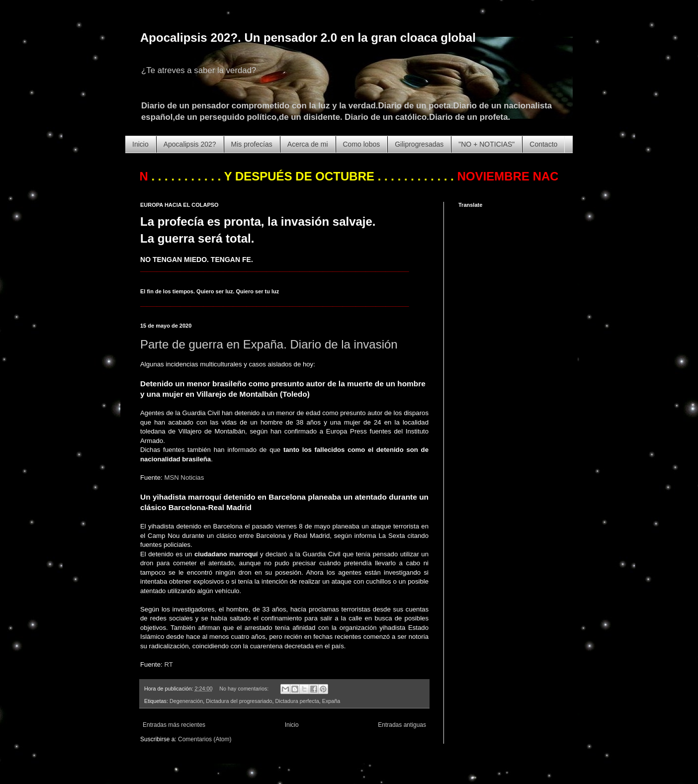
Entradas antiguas (402, 725)
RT (168, 664)
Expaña (331, 701)
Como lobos (362, 144)
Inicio (140, 144)
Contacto (543, 144)
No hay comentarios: (245, 689)
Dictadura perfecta (297, 701)
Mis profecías (252, 144)
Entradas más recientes (174, 725)
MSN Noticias (184, 478)
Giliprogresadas (419, 144)
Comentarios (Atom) (205, 739)
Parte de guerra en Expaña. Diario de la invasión (269, 344)
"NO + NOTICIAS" (486, 144)
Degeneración (186, 701)
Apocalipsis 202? (190, 144)
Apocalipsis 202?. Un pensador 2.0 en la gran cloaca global (308, 38)
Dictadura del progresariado (239, 701)
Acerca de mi (308, 144)
